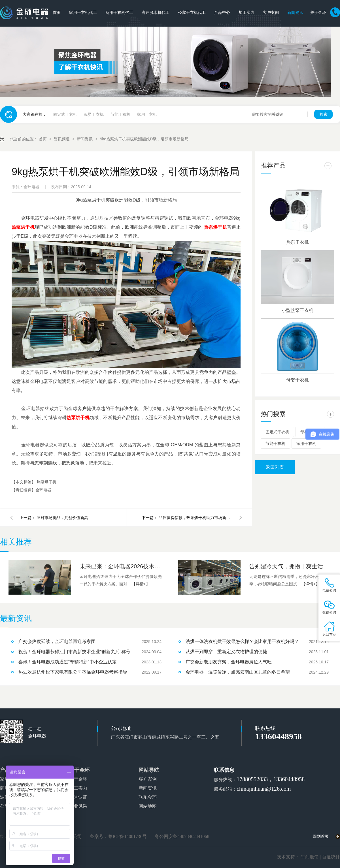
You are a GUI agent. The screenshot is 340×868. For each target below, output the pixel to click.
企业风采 (78, 806)
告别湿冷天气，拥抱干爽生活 (286, 566)
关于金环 (318, 13)
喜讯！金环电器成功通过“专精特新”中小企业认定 (68, 662)
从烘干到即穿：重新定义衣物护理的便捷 (226, 652)
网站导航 (149, 770)
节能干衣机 (120, 114)
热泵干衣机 (297, 242)
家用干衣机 (147, 114)
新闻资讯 (295, 13)
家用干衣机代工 (83, 13)
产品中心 (222, 13)
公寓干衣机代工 (192, 13)
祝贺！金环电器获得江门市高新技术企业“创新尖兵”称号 (74, 652)
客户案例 (271, 13)
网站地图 (148, 806)
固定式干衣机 (65, 114)
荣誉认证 (78, 797)
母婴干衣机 (94, 114)
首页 (57, 13)
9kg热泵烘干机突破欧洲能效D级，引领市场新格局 (144, 139)
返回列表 (275, 467)
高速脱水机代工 (156, 13)
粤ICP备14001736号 (127, 836)
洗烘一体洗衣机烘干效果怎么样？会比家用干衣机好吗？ (242, 641)
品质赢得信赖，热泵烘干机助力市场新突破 (195, 518)
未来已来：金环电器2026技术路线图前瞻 (121, 566)
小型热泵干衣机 (297, 310)
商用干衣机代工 (119, 13)
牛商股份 (310, 857)
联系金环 (148, 797)
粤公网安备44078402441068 (182, 836)
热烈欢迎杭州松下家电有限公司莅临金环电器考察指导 (73, 672)
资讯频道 (62, 139)
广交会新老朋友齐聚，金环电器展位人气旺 (229, 662)
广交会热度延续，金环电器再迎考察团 (57, 641)
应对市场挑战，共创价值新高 (62, 518)
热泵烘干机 (46, 482)
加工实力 (246, 13)
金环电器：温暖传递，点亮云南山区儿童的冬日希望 (238, 672)
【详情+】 (141, 584)
